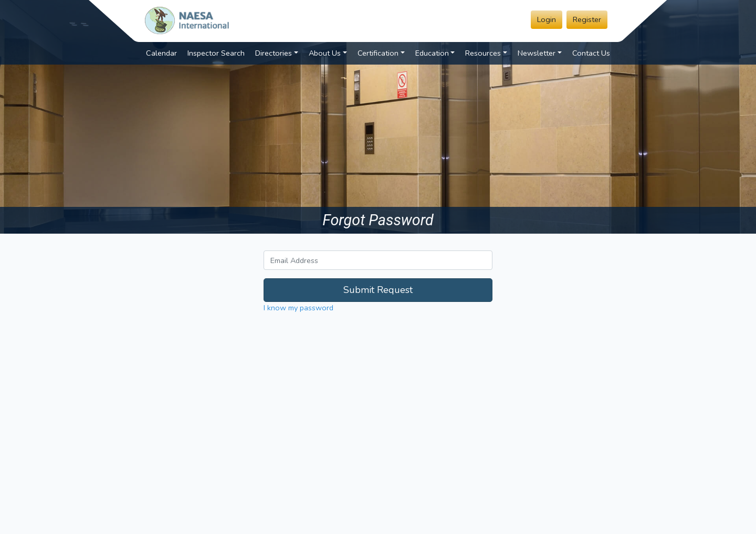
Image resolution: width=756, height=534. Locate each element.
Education (432, 53)
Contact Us (591, 53)
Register (587, 19)
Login (547, 19)
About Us (325, 53)
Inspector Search (216, 53)
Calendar (161, 53)
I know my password (298, 308)
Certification (378, 53)
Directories (274, 53)
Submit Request (378, 290)
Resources (483, 53)
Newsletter (537, 53)
